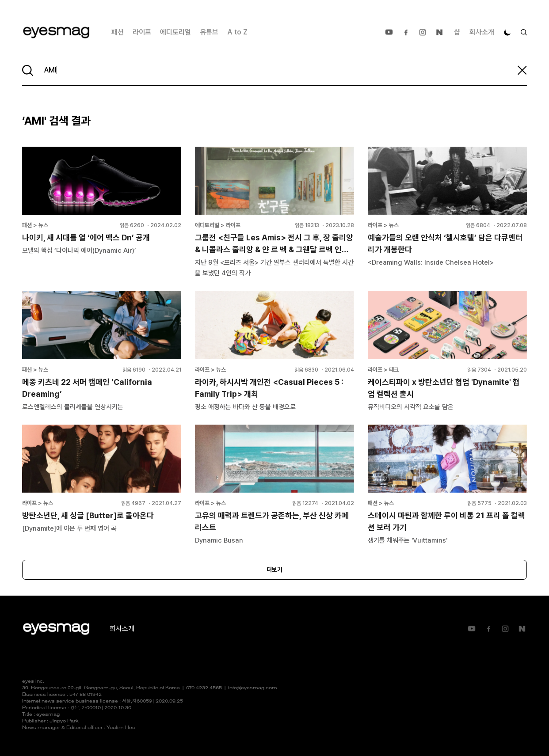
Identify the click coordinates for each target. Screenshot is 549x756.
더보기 (274, 570)
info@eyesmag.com (253, 688)
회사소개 (482, 32)
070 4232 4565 (204, 688)
